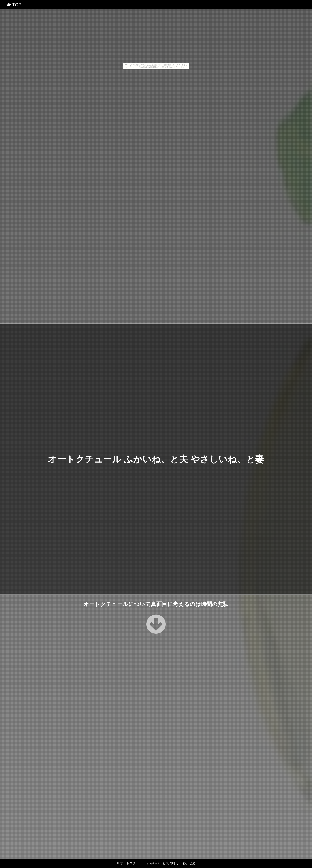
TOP (14, 5)
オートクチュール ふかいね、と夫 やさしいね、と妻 (156, 459)
